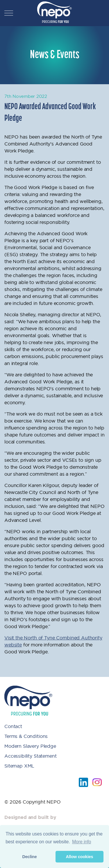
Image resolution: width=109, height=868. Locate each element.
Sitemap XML (19, 766)
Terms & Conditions (26, 736)
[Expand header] (9, 13)
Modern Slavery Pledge (30, 746)
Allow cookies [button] (79, 857)
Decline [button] (29, 857)
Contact (13, 726)
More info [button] (82, 842)
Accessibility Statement (31, 756)
